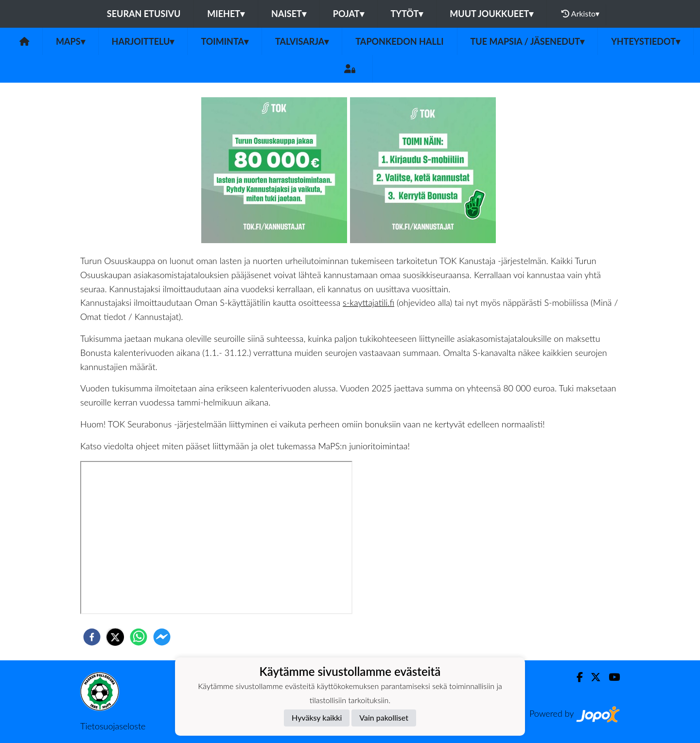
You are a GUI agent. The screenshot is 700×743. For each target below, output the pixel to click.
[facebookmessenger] (162, 637)
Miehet (226, 14)
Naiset (289, 14)
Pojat (349, 14)
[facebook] (92, 637)
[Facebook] (576, 677)
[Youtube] (610, 677)
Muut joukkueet (491, 14)
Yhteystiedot (646, 41)
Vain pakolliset (384, 717)
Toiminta (225, 41)
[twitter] (115, 637)
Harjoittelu (143, 41)
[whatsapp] (139, 637)
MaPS (70, 41)
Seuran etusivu (144, 14)
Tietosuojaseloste (113, 726)
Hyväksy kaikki (317, 717)
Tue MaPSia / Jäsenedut (528, 41)
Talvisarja (302, 41)
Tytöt (407, 14)
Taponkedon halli (399, 41)
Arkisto (580, 14)
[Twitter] (592, 677)
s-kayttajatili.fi (368, 302)
